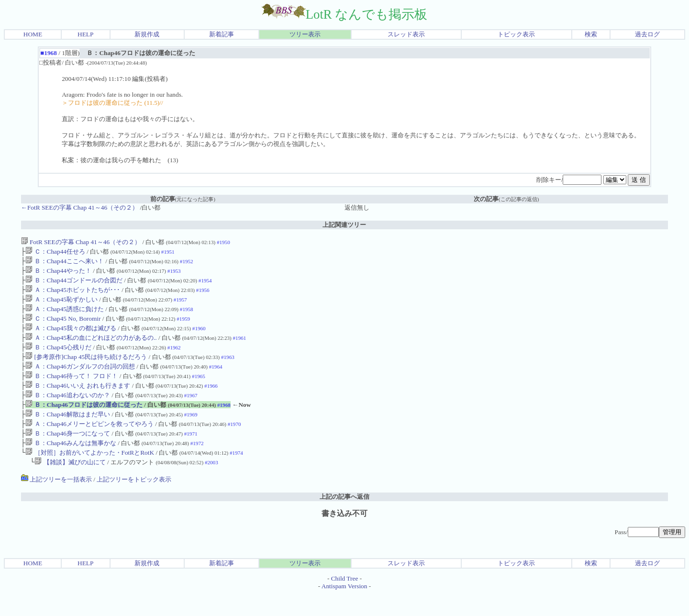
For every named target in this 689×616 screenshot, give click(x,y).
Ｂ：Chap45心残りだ (58, 358)
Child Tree (345, 600)
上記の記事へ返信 (344, 519)
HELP (85, 34)
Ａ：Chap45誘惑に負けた (65, 316)
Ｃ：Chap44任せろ (55, 252)
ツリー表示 (305, 34)
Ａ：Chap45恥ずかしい (61, 305)
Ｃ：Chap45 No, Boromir (63, 326)
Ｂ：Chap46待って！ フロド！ (72, 389)
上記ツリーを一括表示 (56, 501)
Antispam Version (344, 608)
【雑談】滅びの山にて (70, 484)
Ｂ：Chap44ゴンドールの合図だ (74, 284)
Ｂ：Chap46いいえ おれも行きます (78, 400)
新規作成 (147, 34)
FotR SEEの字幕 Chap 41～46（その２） (82, 242)
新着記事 (222, 34)
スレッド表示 (406, 34)
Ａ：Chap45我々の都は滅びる (71, 337)
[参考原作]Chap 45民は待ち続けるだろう (87, 368)
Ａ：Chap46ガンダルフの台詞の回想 (80, 379)
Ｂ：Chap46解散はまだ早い (68, 431)
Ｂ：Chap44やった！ (58, 274)
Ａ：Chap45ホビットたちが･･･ (73, 295)
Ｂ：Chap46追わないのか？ (68, 410)
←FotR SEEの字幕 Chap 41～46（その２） (81, 207)
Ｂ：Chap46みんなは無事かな (71, 463)
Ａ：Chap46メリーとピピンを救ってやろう (89, 442)
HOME (33, 34)
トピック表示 (516, 34)
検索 (591, 34)
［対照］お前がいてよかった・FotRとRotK (90, 474)
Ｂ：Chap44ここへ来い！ (65, 263)
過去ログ (647, 34)
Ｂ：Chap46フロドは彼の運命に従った (84, 421)
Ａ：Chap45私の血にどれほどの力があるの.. (91, 347)
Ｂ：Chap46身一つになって (68, 453)
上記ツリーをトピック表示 (134, 501)
